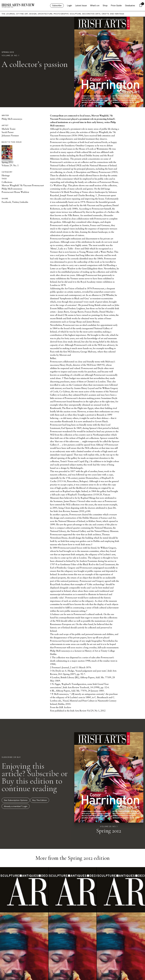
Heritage (6, 175)
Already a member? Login (16, 806)
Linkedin (24, 202)
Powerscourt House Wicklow (15, 192)
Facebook (6, 202)
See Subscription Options (16, 800)
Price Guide (116, 6)
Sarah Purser (8, 132)
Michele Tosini (9, 129)
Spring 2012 (8, 52)
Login (70, 6)
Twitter (15, 202)
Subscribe (57, 6)
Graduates (130, 6)
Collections (7, 182)
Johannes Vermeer (10, 135)
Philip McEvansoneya (12, 119)
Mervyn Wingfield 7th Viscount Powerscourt (23, 185)
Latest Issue (81, 6)
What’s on (95, 6)
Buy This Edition (40, 800)
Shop (105, 6)
